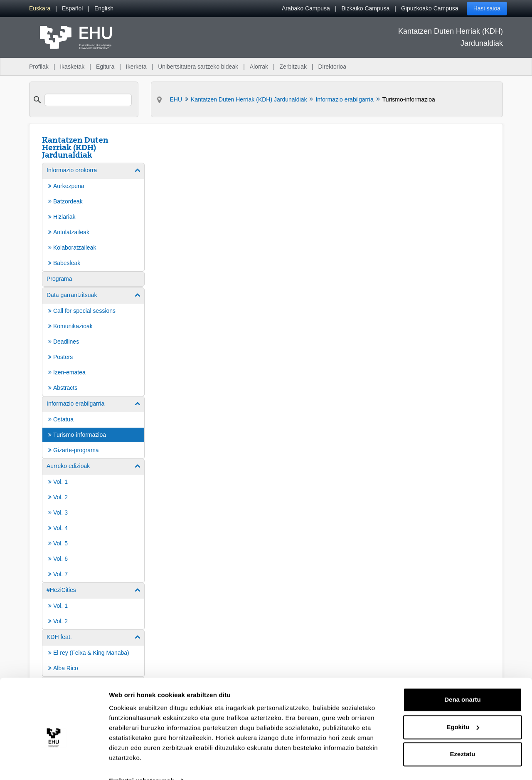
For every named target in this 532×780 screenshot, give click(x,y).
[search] (88, 100)
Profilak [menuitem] (39, 67)
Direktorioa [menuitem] (332, 67)
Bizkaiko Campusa (365, 8)
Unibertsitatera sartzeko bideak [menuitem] (198, 67)
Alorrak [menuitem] (259, 67)
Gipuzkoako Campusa (430, 8)
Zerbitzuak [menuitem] (293, 67)
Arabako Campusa (306, 8)
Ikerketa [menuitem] (136, 67)
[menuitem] (40, 9)
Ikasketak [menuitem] (72, 67)
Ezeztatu (463, 737)
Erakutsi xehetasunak (141, 764)
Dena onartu (463, 682)
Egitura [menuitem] (105, 67)
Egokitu (463, 709)
